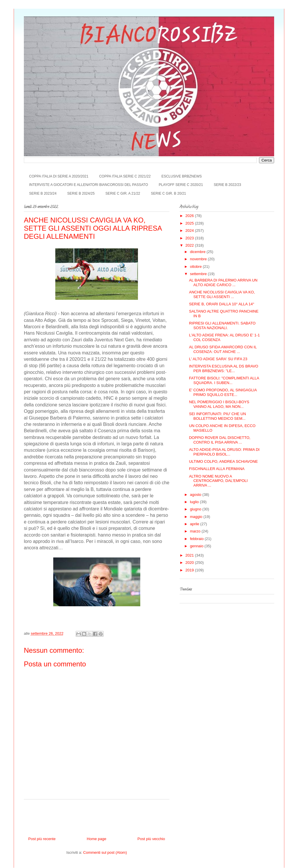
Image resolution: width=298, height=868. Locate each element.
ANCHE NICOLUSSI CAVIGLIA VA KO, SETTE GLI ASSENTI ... (222, 294)
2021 (190, 555)
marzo (196, 531)
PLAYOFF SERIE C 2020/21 (181, 185)
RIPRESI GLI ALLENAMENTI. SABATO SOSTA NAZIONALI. (222, 325)
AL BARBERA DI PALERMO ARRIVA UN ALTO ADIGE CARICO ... (223, 283)
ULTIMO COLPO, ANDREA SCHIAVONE (223, 461)
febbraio (197, 539)
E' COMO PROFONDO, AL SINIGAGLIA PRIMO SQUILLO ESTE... (223, 392)
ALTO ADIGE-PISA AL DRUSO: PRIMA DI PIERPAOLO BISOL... (224, 452)
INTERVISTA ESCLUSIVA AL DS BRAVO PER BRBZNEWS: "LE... (223, 368)
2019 (190, 570)
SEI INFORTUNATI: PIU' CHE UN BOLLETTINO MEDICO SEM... (217, 416)
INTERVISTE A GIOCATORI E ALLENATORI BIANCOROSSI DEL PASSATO (89, 185)
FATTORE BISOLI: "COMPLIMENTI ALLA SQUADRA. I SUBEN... (224, 380)
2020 (190, 563)
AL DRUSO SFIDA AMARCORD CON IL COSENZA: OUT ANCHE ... (223, 349)
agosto (196, 495)
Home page (96, 839)
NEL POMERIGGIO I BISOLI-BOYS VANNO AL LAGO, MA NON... (219, 404)
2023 (190, 238)
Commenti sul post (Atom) (105, 852)
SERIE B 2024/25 (81, 193)
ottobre (196, 267)
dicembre (198, 252)
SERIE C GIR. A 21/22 (123, 193)
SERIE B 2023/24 (43, 193)
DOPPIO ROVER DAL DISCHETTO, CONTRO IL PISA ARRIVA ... (220, 440)
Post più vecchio (151, 839)
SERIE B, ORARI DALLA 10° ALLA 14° (221, 304)
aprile (195, 524)
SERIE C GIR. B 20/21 (169, 193)
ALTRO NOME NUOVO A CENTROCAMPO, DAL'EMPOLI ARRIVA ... (218, 481)
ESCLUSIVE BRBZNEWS (182, 176)
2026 (190, 216)
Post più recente (42, 839)
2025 (190, 223)
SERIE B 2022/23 (227, 185)
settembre (199, 274)
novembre (199, 259)
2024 (190, 231)
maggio (197, 517)
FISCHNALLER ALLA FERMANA (217, 469)
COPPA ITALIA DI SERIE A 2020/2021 (59, 176)
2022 (190, 245)
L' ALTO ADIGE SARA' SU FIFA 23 (218, 359)
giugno (196, 509)
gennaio (197, 546)
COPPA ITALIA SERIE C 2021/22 (125, 176)
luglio (195, 502)
